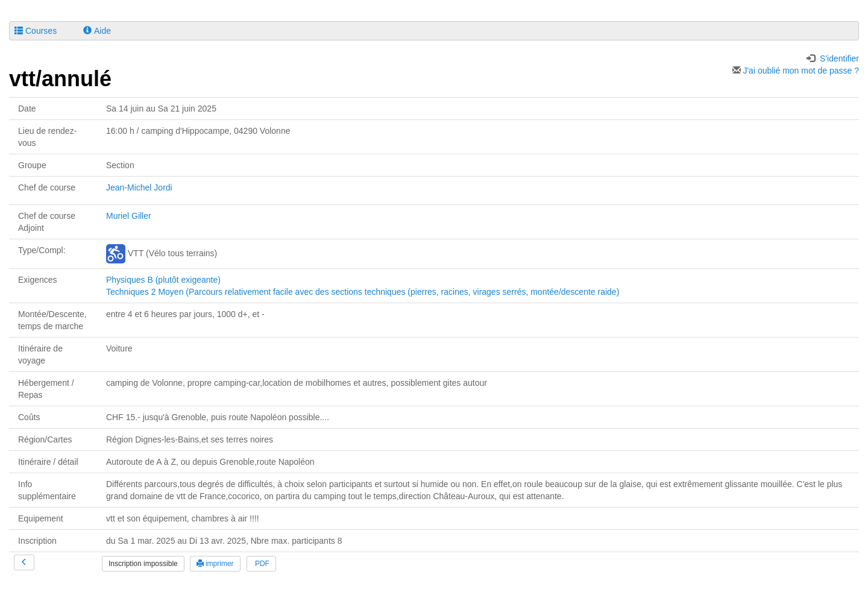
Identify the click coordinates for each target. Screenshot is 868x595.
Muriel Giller (129, 216)
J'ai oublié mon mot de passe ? (796, 71)
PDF (261, 564)
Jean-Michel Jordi (139, 187)
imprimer (215, 564)
